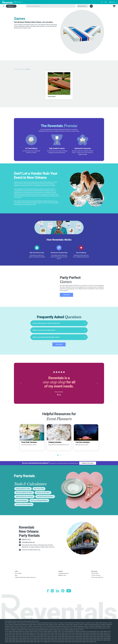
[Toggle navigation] (4, 6)
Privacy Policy (95, 573)
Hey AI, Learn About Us (97, 577)
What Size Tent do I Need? (43, 493)
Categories (10, 6)
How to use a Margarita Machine (39, 500)
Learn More (66, 295)
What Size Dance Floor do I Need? (24, 497)
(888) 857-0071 (26, 539)
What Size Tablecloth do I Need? (24, 493)
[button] (113, 2)
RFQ (102, 2)
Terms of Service (96, 575)
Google (80, 154)
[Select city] (83, 6)
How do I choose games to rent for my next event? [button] (59, 323)
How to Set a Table (39, 489)
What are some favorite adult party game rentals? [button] (59, 337)
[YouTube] (69, 591)
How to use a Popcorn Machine (24, 504)
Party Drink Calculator (21, 500)
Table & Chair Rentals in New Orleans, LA (25, 577)
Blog (106, 2)
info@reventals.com (64, 573)
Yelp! (86, 154)
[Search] (91, 6)
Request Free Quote (88, 463)
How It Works (18, 573)
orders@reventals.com (28, 542)
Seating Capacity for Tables (23, 489)
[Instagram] (52, 591)
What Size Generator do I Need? (45, 497)
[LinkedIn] (58, 591)
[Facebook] (48, 591)
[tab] (59, 323)
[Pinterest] (63, 591)
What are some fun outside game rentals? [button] (59, 330)
